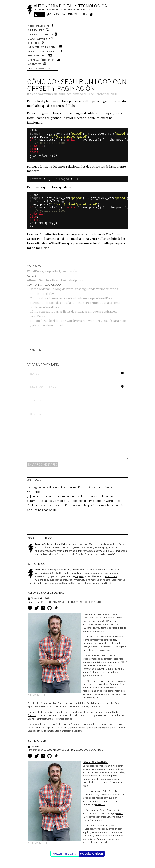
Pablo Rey (107, 791)
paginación (69, 271)
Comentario (37, 414)
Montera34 (89, 617)
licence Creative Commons (68, 583)
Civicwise (111, 810)
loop (48, 271)
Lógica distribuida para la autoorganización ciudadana (55, 731)
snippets (39, 551)
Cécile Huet (39, 695)
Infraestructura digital (42, 47)
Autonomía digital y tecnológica (70, 6)
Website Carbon (91, 853)
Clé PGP (35, 746)
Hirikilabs (100, 804)
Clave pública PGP (40, 598)
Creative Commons (85, 554)
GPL (114, 554)
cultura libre (118, 551)
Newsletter (77, 14)
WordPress (35, 64)
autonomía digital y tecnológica (79, 551)
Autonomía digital (39, 26)
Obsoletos (121, 681)
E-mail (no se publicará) (44, 387)
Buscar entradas (39, 69)
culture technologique (58, 580)
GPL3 (108, 583)
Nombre (35, 374)
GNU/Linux (34, 43)
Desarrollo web (37, 39)
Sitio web (36, 400)
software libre (103, 551)
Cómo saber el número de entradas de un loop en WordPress (72, 298)
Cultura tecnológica (40, 34)
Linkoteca (56, 14)
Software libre (37, 56)
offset (56, 271)
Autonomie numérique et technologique (55, 569)
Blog (39, 14)
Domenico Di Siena (105, 817)
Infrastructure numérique (86, 580)
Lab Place (58, 703)
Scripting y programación (43, 51)
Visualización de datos (41, 60)
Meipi (102, 668)
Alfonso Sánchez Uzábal (45, 280)
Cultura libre (36, 30)
